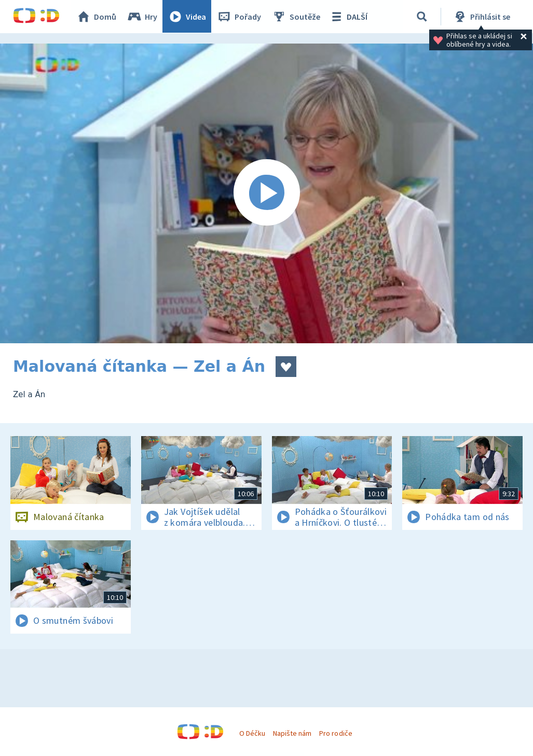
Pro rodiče (336, 733)
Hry (142, 17)
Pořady (239, 17)
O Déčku (252, 733)
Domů (97, 17)
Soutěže (296, 17)
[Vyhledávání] (422, 17)
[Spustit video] (266, 193)
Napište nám (292, 733)
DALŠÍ (348, 17)
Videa (187, 17)
